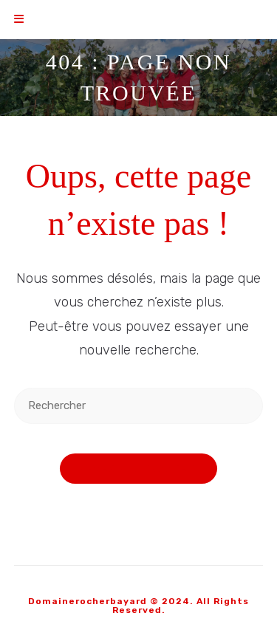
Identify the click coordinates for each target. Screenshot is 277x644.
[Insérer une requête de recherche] (139, 406)
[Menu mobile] (19, 19)
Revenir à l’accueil (139, 469)
